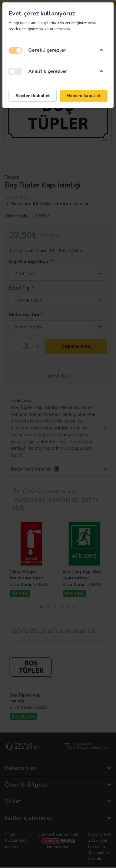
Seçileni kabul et (33, 96)
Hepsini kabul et (83, 96)
